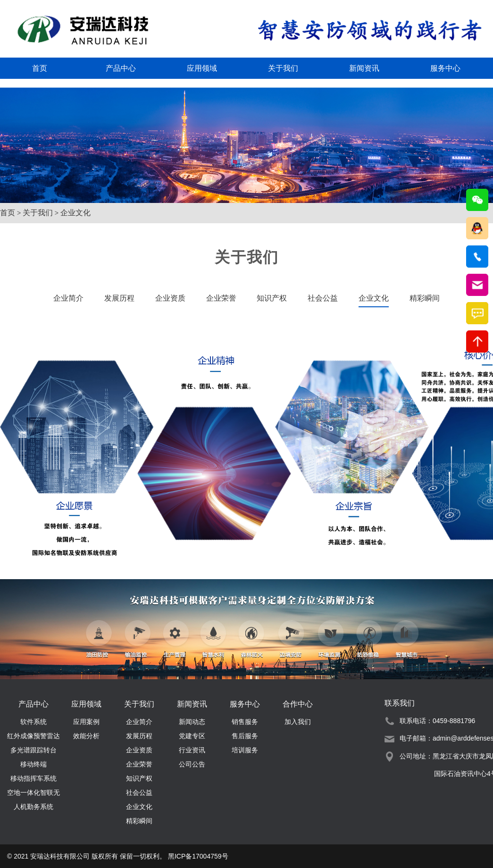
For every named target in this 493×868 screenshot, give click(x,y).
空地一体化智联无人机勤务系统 (33, 794)
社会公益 (323, 298)
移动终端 (33, 764)
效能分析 (86, 736)
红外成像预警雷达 (33, 736)
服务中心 (445, 68)
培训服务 (245, 750)
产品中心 (121, 68)
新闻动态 (192, 722)
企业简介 (68, 298)
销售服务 (245, 722)
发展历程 (119, 298)
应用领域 (202, 68)
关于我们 (283, 68)
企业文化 (75, 213)
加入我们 (298, 722)
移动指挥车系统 (33, 778)
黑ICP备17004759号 (198, 856)
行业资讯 (192, 750)
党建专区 (192, 736)
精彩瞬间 (139, 821)
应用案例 (86, 722)
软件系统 (33, 722)
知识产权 (272, 298)
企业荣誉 (221, 298)
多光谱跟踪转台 (33, 750)
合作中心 (298, 704)
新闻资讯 (364, 68)
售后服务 (245, 736)
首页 (40, 68)
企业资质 (170, 298)
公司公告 (192, 764)
